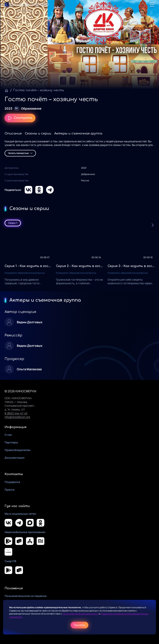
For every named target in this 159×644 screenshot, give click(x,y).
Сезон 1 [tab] (13, 223)
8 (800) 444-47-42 (16, 413)
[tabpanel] (79, 260)
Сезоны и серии (38, 134)
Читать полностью (20, 153)
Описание (13, 134)
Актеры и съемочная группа (78, 134)
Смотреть (20, 118)
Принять (79, 625)
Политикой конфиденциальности (81, 614)
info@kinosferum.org (17, 417)
